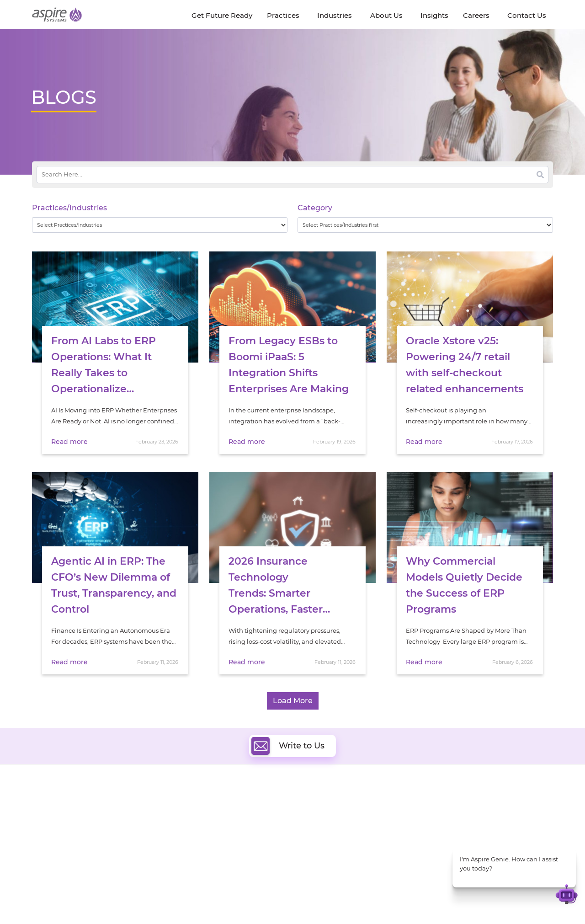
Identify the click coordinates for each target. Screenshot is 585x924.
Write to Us (288, 746)
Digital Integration (332, 826)
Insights (118, 807)
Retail (442, 840)
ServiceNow (210, 868)
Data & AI (206, 826)
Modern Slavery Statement (147, 900)
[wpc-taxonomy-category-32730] (425, 225)
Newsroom (48, 828)
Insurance (448, 828)
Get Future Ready (132, 817)
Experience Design (332, 847)
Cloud (314, 805)
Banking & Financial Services (475, 817)
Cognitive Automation (226, 847)
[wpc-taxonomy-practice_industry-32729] (160, 225)
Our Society (49, 838)
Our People (123, 828)
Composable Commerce (341, 836)
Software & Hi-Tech (461, 805)
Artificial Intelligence (223, 836)
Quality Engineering (222, 815)
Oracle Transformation (338, 857)
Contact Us (434, 900)
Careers (43, 817)
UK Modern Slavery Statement (235, 900)
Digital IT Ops (212, 857)
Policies (117, 838)
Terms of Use (303, 900)
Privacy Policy (348, 900)
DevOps (316, 815)
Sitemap (387, 900)
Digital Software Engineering (235, 805)
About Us (46, 807)
